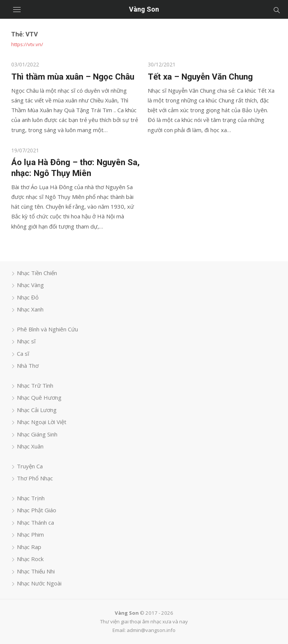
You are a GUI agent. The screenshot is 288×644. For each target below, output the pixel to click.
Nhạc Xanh (30, 309)
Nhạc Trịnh (31, 498)
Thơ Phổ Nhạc (35, 478)
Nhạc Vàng (30, 285)
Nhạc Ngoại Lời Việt (42, 422)
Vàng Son (144, 9)
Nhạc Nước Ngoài (39, 583)
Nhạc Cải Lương (37, 410)
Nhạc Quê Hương (39, 397)
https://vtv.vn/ (27, 44)
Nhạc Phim (30, 534)
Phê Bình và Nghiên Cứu (47, 329)
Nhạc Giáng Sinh (37, 434)
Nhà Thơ (28, 366)
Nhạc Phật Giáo (37, 510)
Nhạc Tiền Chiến (37, 273)
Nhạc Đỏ (28, 297)
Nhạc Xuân (30, 446)
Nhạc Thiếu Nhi (36, 571)
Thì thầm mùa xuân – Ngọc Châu (73, 77)
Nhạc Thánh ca (35, 522)
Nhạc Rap (29, 547)
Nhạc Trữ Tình (35, 385)
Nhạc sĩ (26, 341)
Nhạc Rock (30, 559)
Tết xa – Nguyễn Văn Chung (200, 77)
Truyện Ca (30, 466)
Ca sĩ (23, 354)
